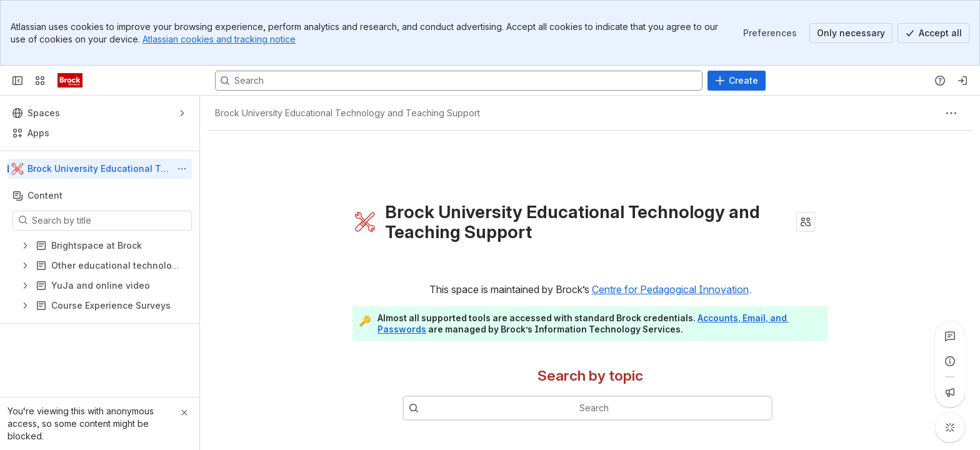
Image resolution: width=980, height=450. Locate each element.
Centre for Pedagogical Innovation (670, 289)
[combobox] (606, 408)
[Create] (737, 81)
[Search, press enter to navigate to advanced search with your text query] (459, 81)
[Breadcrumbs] (347, 113)
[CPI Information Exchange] (70, 81)
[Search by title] (110, 221)
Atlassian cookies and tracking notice (219, 39)
